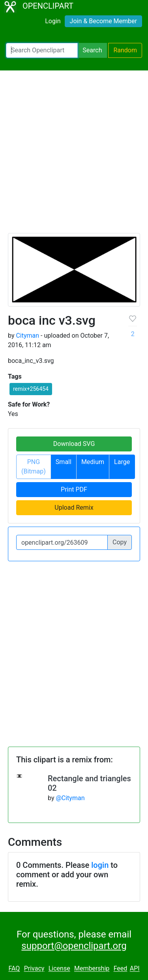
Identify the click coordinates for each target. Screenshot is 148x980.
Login (53, 21)
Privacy (34, 969)
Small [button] (64, 462)
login (100, 865)
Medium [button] (93, 462)
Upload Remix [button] (74, 508)
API (135, 969)
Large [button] (122, 462)
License (59, 969)
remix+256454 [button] (31, 389)
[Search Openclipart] (42, 50)
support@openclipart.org (74, 946)
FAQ (14, 969)
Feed (121, 969)
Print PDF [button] (74, 489)
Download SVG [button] (74, 444)
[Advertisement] (74, 155)
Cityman (27, 336)
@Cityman (70, 798)
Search (92, 50)
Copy (120, 542)
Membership (92, 969)
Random (125, 50)
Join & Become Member (103, 21)
